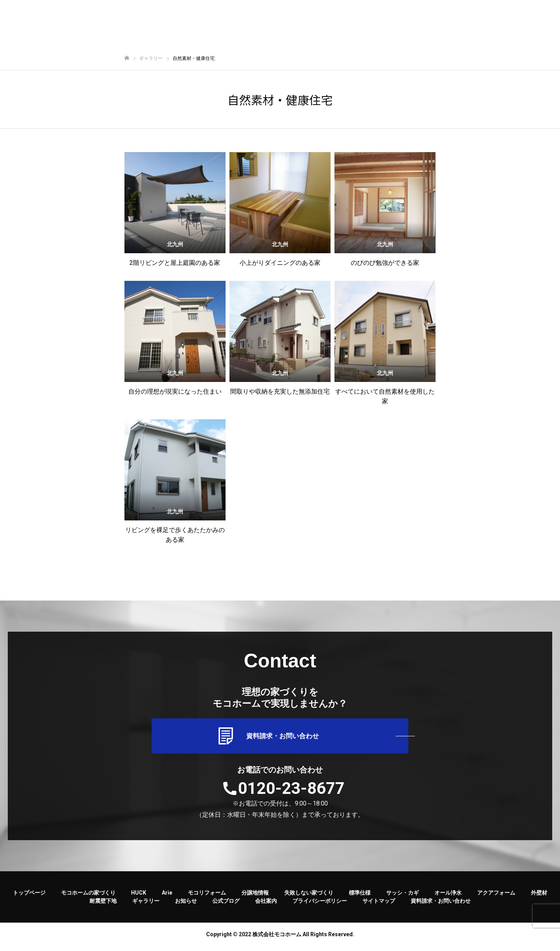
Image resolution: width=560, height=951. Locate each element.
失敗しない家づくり (309, 898)
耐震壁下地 (103, 906)
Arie (167, 898)
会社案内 (266, 906)
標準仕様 (360, 898)
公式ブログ (226, 906)
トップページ (29, 898)
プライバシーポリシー (320, 906)
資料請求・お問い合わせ (280, 739)
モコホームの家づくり (88, 898)
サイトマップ (379, 906)
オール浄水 (448, 898)
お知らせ (186, 906)
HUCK (139, 898)
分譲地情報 (255, 898)
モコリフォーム (207, 898)
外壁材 (539, 898)
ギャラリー (146, 906)
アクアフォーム (496, 898)
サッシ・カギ (402, 898)
